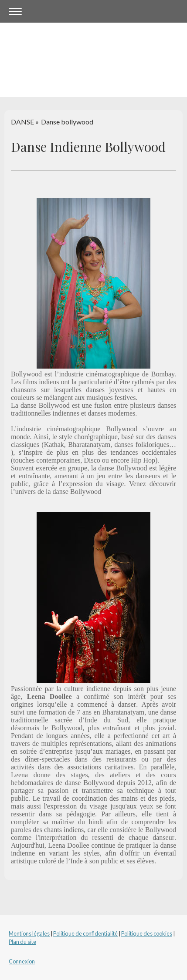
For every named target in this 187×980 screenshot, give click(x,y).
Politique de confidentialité (85, 933)
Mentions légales (29, 933)
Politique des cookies (147, 933)
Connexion (22, 961)
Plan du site (22, 942)
